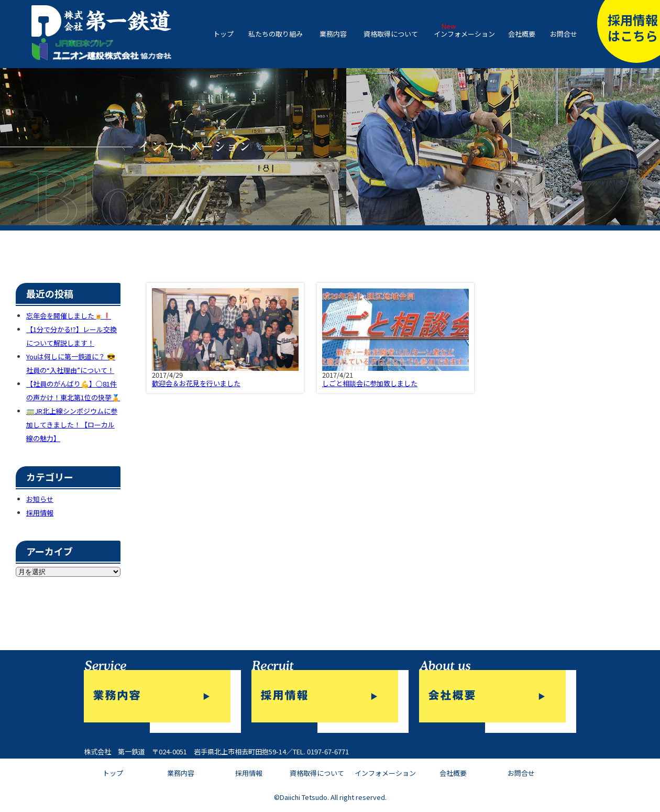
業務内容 (333, 34)
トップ (223, 34)
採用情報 (40, 513)
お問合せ (564, 34)
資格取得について (391, 34)
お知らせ (40, 499)
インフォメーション (464, 34)
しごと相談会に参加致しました (370, 383)
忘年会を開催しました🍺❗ (69, 316)
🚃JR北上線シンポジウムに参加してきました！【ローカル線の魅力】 (72, 425)
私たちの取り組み (276, 34)
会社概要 (522, 34)
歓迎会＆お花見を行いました (196, 383)
